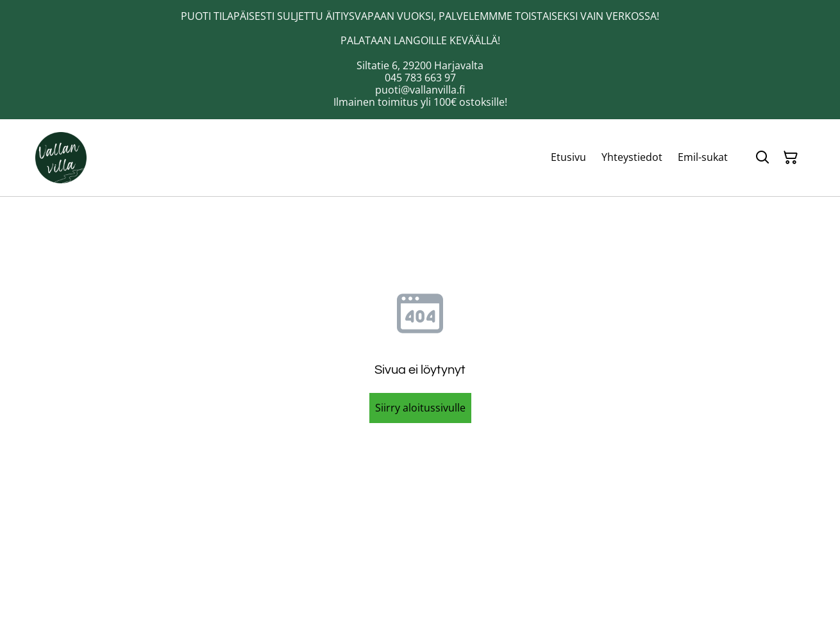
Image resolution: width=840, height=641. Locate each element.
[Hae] (762, 158)
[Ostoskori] (791, 158)
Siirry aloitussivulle (420, 408)
